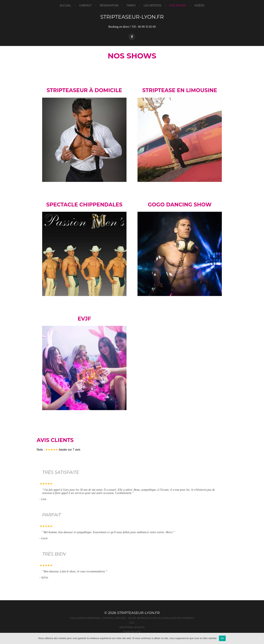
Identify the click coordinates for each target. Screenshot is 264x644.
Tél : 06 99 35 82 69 (144, 27)
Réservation (109, 5)
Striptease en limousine (180, 90)
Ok (222, 638)
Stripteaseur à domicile (84, 90)
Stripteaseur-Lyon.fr (132, 17)
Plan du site (132, 632)
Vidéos (199, 5)
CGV (132, 623)
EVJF (84, 319)
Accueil (65, 5)
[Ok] (259, 638)
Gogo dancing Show (180, 205)
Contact (85, 5)
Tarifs (131, 5)
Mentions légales (132, 627)
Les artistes (153, 5)
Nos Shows (178, 5)
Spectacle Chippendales (84, 205)
